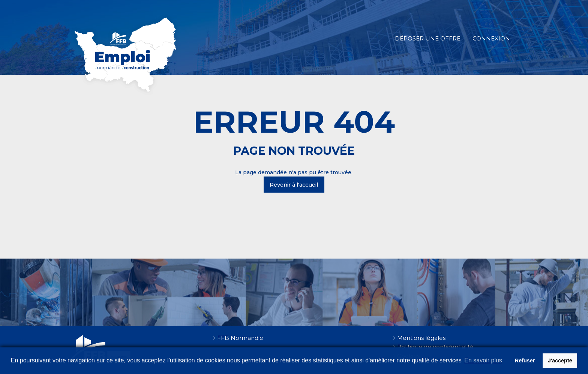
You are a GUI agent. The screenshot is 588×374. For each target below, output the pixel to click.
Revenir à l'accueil (294, 185)
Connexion (491, 38)
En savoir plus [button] (483, 360)
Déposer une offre (428, 38)
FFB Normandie (240, 338)
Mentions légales (421, 338)
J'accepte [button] (560, 361)
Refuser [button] (525, 361)
